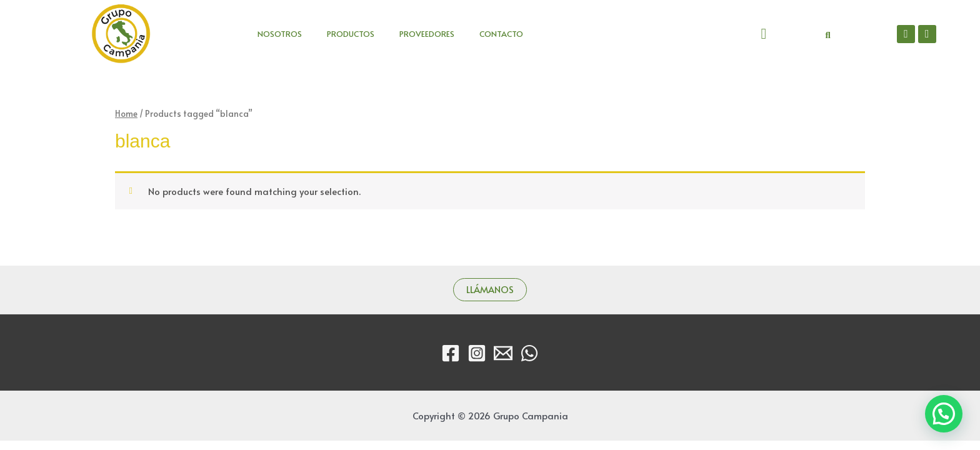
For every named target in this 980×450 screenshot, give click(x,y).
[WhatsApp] (529, 353)
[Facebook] (451, 353)
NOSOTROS (280, 34)
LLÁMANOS (490, 290)
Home (126, 113)
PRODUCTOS (351, 34)
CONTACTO (501, 34)
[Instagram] (477, 353)
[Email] (503, 353)
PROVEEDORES (427, 34)
